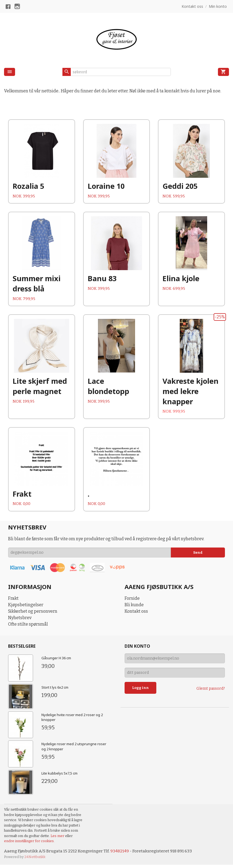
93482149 (122, 854)
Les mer (58, 839)
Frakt (13, 601)
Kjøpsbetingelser (26, 608)
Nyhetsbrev (20, 621)
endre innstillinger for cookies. (29, 844)
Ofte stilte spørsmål (28, 627)
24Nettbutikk (35, 860)
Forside (132, 601)
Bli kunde (134, 608)
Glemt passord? (211, 691)
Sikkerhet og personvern (33, 614)
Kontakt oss (136, 614)
